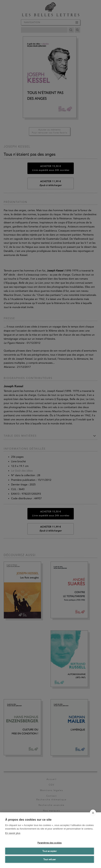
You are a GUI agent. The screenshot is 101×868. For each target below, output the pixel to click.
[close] (93, 813)
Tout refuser (50, 859)
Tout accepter (50, 851)
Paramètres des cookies (49, 843)
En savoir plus (13, 833)
